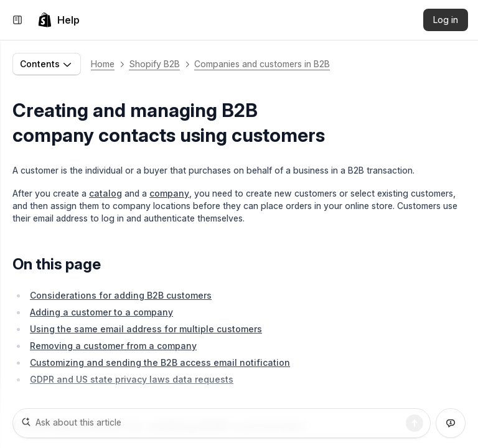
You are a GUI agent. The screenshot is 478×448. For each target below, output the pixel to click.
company (169, 193)
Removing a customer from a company (113, 346)
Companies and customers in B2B (262, 64)
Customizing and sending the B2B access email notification (160, 362)
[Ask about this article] (222, 423)
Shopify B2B (154, 64)
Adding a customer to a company (101, 312)
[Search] (415, 423)
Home (103, 64)
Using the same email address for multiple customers (146, 329)
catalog (105, 193)
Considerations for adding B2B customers (121, 295)
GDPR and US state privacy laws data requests (132, 379)
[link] (59, 20)
